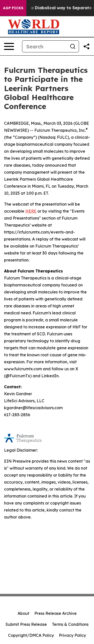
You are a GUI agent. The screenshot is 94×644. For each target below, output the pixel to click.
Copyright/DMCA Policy (31, 635)
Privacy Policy (72, 635)
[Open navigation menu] (9, 46)
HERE (31, 211)
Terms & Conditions (70, 624)
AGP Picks (13, 8)
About (23, 613)
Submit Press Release (26, 624)
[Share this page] (86, 46)
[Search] (44, 46)
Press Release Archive (56, 613)
